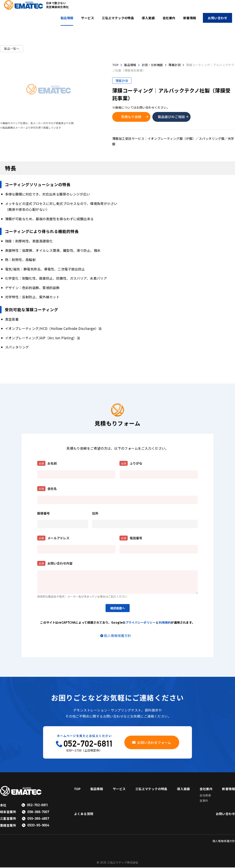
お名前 (47, 464)
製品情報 (67, 18)
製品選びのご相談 (173, 117)
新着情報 (190, 18)
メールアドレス (53, 539)
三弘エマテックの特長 (118, 18)
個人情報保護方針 (117, 636)
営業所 (204, 802)
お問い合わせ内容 (55, 564)
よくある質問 (84, 815)
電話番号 (131, 539)
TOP (77, 789)
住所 (95, 514)
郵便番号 (43, 514)
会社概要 (205, 796)
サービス (88, 18)
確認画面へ (118, 609)
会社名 (47, 489)
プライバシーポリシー (141, 623)
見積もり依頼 (132, 117)
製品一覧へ (12, 49)
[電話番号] (159, 550)
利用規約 (165, 623)
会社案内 (169, 18)
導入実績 (148, 18)
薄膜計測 (122, 81)
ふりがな (131, 464)
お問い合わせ (217, 18)
